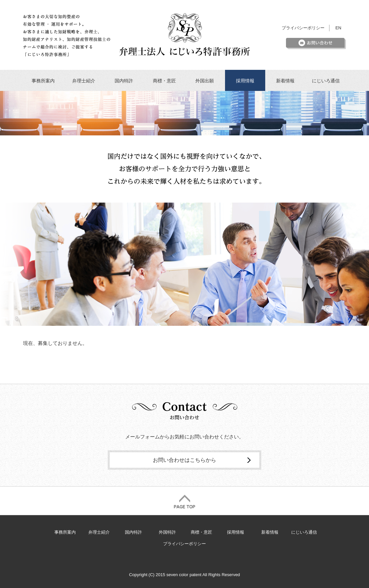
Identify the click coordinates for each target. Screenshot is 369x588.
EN (338, 28)
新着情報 (285, 81)
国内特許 (124, 81)
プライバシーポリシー (303, 28)
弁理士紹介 (84, 81)
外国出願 (205, 81)
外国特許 (167, 532)
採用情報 (245, 81)
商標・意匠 (164, 81)
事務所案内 (43, 81)
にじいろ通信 (326, 81)
